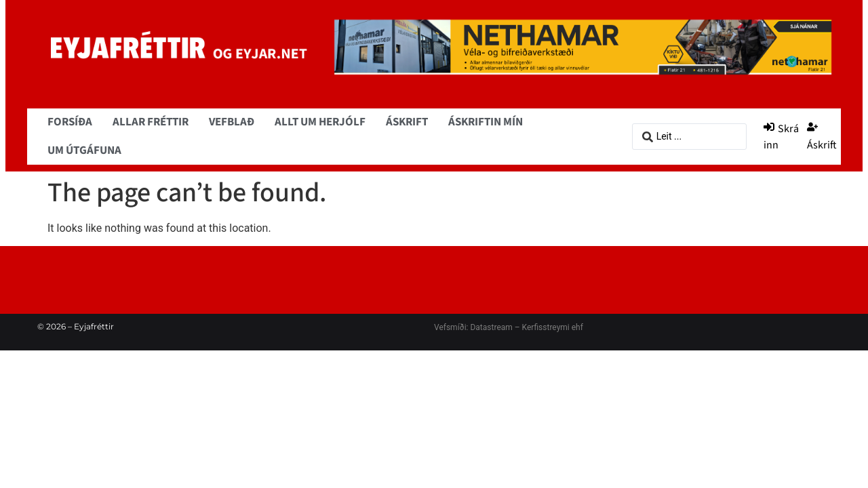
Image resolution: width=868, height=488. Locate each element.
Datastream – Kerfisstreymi (518, 327)
